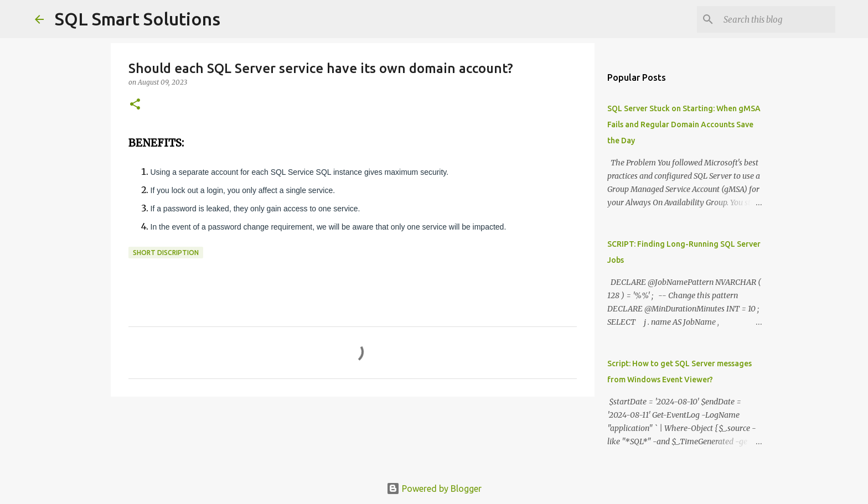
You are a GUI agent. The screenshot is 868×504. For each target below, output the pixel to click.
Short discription (166, 253)
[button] (135, 105)
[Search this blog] (777, 19)
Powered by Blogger (434, 489)
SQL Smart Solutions (138, 19)
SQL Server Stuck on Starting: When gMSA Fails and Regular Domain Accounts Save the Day (684, 124)
